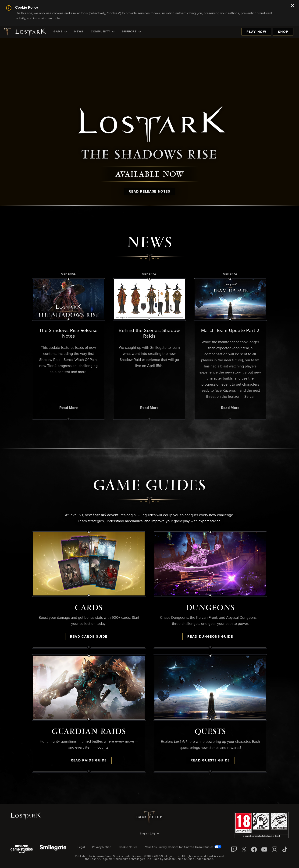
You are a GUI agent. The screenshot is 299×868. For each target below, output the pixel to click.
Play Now (256, 32)
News (79, 32)
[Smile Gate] (53, 849)
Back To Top (149, 817)
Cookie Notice (128, 847)
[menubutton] (149, 834)
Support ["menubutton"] (131, 32)
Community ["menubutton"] (103, 32)
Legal (81, 847)
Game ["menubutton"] (60, 32)
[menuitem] (60, 32)
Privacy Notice (102, 847)
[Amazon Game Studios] (22, 849)
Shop (283, 32)
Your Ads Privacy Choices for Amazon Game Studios (183, 847)
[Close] (292, 6)
